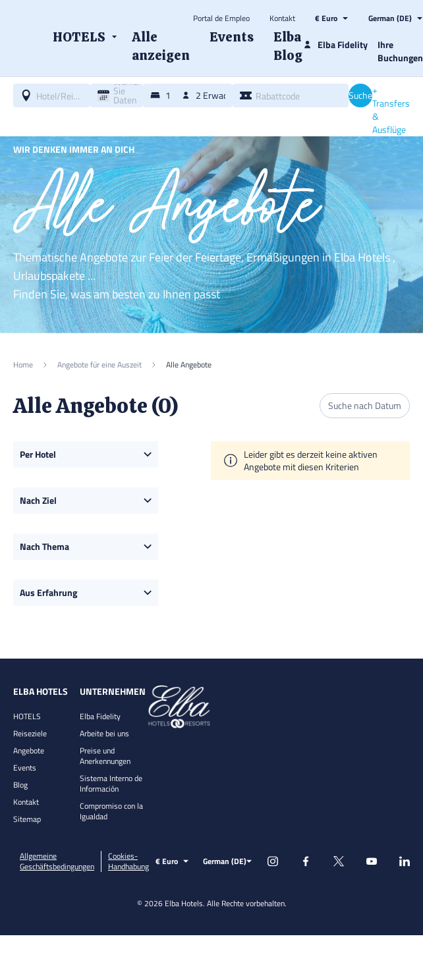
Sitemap (27, 819)
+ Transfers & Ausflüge (391, 110)
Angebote (29, 750)
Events (25, 768)
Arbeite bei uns (104, 733)
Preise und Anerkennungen (105, 756)
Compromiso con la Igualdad (111, 811)
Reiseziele (30, 733)
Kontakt (282, 18)
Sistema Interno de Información (111, 783)
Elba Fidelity (100, 716)
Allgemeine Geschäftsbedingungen (57, 861)
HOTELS (27, 716)
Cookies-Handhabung (128, 861)
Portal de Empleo (221, 18)
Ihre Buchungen (400, 51)
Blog (20, 785)
